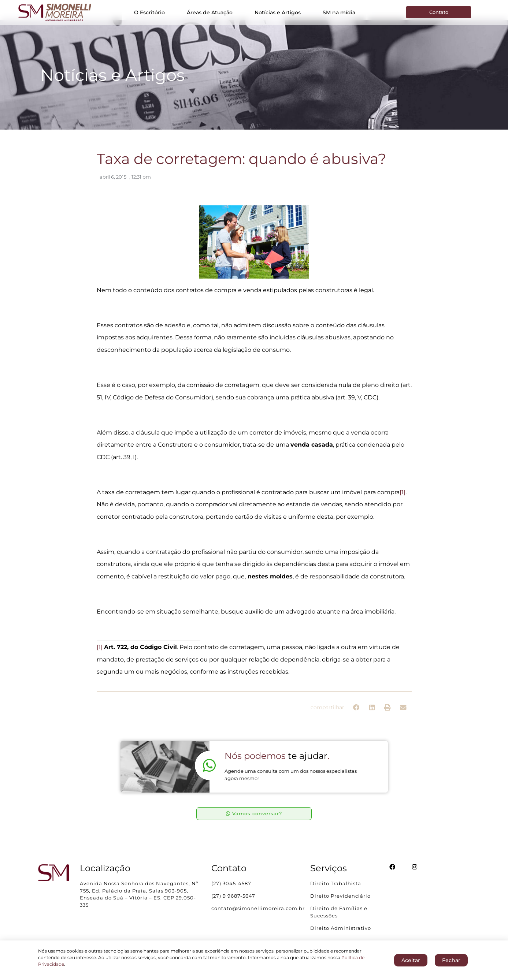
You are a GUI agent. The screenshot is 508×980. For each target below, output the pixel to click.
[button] (357, 713)
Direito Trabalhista (336, 889)
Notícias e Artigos (278, 12)
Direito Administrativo (341, 933)
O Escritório (149, 12)
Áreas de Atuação (210, 12)
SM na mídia (339, 12)
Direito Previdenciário (340, 901)
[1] (403, 498)
